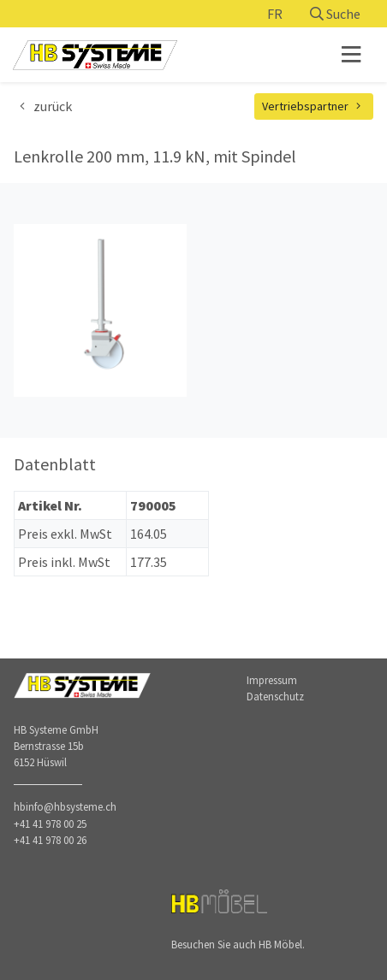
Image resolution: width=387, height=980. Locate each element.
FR (275, 14)
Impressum (272, 680)
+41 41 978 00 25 (50, 824)
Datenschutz (275, 696)
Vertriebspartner (314, 106)
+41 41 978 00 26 (50, 840)
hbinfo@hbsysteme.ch (65, 806)
